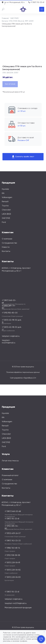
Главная (5, 18)
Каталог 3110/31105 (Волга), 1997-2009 (17, 21)
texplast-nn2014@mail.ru (16, 603)
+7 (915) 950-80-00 (10, 313)
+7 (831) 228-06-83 (13, 577)
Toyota (5, 206)
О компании (7, 239)
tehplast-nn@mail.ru (11, 336)
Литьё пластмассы (10, 461)
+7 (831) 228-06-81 (12, 563)
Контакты (6, 251)
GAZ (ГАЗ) (14, 18)
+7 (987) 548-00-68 (13, 511)
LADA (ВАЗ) (6, 214)
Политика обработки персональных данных (23, 372)
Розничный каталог (10, 475)
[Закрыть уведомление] (44, 632)
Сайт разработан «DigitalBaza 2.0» (23, 378)
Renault (5, 202)
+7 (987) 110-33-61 (37, 2)
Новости (6, 247)
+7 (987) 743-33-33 (13, 541)
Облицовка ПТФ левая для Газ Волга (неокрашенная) (17, 25)
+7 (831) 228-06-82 (13, 570)
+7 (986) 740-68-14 (12, 548)
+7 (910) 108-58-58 (12, 555)
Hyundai (5, 189)
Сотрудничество (9, 243)
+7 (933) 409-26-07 (13, 533)
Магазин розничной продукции (18, 608)
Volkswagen (7, 197)
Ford (4, 222)
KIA (3, 193)
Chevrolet (6, 210)
